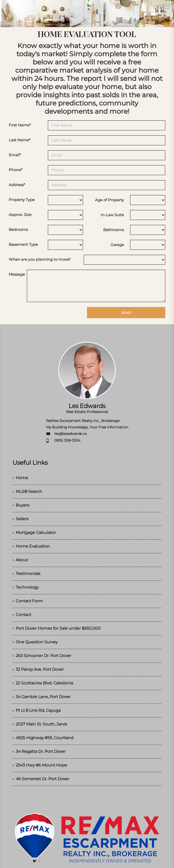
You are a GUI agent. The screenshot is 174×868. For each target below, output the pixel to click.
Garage (117, 245)
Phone (16, 170)
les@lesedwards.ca (71, 434)
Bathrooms (114, 230)
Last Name (20, 140)
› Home (20, 478)
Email (15, 155)
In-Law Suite (112, 215)
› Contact (22, 615)
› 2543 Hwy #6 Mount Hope (40, 765)
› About (20, 560)
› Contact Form (28, 601)
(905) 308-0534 (67, 440)
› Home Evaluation (31, 546)
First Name (20, 125)
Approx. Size (20, 215)
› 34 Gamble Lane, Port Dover (42, 697)
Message (17, 274)
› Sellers (21, 519)
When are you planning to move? (40, 259)
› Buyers (21, 505)
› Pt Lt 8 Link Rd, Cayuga (37, 710)
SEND (126, 313)
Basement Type (23, 244)
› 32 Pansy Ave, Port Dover (38, 669)
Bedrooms (18, 230)
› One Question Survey (35, 642)
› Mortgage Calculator (34, 533)
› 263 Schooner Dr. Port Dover (42, 656)
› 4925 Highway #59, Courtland (43, 738)
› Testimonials (26, 574)
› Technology (26, 587)
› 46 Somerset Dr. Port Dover (41, 779)
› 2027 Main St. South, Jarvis (40, 724)
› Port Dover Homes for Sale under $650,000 (57, 628)
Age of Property (109, 200)
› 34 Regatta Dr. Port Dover (39, 751)
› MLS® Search (27, 491)
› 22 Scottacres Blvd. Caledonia (43, 683)
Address (17, 185)
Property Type (22, 200)
